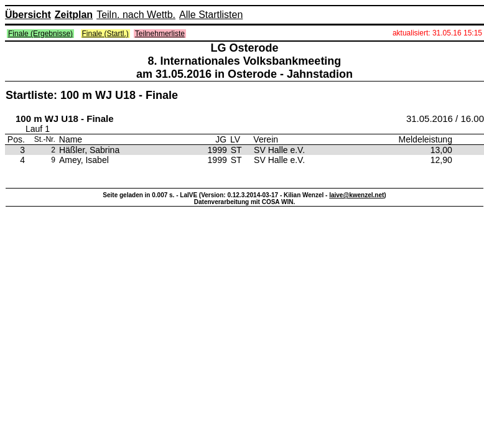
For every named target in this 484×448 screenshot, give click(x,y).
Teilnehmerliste (160, 34)
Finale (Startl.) (105, 34)
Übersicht (28, 15)
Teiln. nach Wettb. (136, 15)
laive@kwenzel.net (356, 195)
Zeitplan (74, 15)
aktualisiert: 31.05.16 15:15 (437, 33)
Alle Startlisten (211, 15)
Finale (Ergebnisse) (40, 34)
